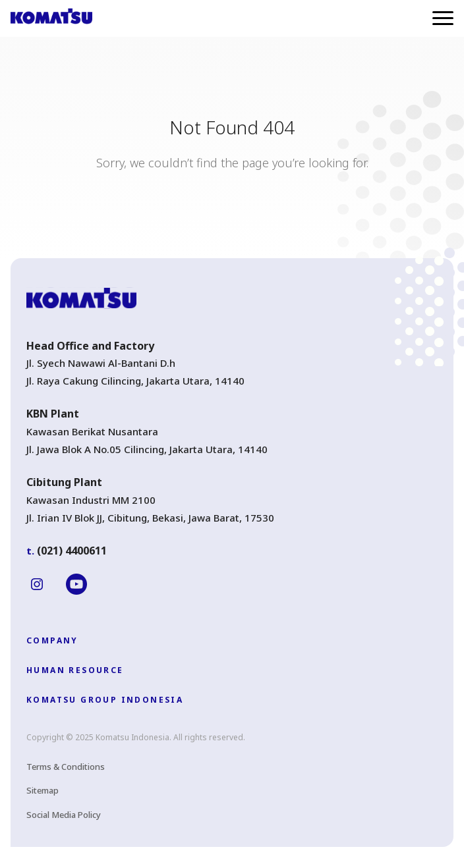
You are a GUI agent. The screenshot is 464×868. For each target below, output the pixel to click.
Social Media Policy (64, 815)
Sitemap (43, 790)
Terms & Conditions (66, 767)
